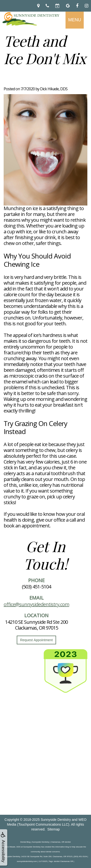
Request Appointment (37, 640)
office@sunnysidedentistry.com (36, 604)
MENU (75, 20)
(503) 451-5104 (36, 587)
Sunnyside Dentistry (56, 820)
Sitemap (54, 829)
